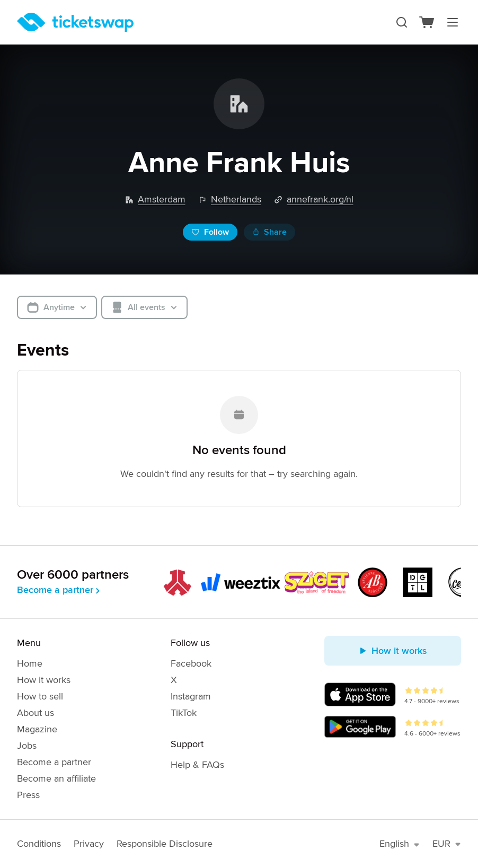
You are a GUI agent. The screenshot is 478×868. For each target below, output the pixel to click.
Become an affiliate (56, 778)
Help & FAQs (197, 765)
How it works (44, 680)
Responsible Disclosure (165, 844)
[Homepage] (75, 22)
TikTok (184, 713)
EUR (447, 844)
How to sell (40, 696)
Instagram (191, 696)
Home (30, 663)
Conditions (39, 844)
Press (28, 795)
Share (269, 232)
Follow (210, 232)
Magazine (37, 729)
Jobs (27, 746)
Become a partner (59, 590)
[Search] (402, 22)
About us (36, 713)
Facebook (191, 663)
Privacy (89, 844)
